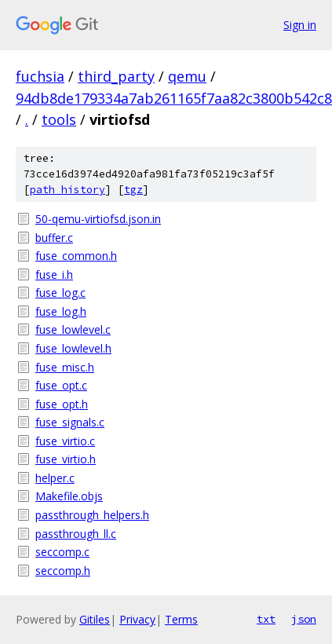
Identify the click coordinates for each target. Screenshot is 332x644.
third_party (116, 76)
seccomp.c (62, 552)
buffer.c (54, 238)
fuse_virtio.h (66, 459)
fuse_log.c (60, 293)
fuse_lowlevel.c (73, 329)
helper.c (55, 478)
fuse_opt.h (62, 404)
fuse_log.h (61, 311)
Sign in (300, 25)
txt (266, 619)
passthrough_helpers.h (92, 515)
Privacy (137, 619)
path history (67, 190)
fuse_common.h (76, 256)
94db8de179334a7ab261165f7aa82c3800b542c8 (174, 98)
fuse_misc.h (65, 367)
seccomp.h (63, 571)
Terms (181, 619)
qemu (187, 76)
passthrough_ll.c (76, 534)
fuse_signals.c (70, 422)
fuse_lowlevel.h (73, 348)
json (304, 619)
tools (59, 119)
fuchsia (40, 76)
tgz (133, 190)
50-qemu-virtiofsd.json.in (98, 219)
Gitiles (95, 619)
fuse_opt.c (61, 385)
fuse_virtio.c (65, 441)
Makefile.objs (69, 496)
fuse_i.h (54, 274)
